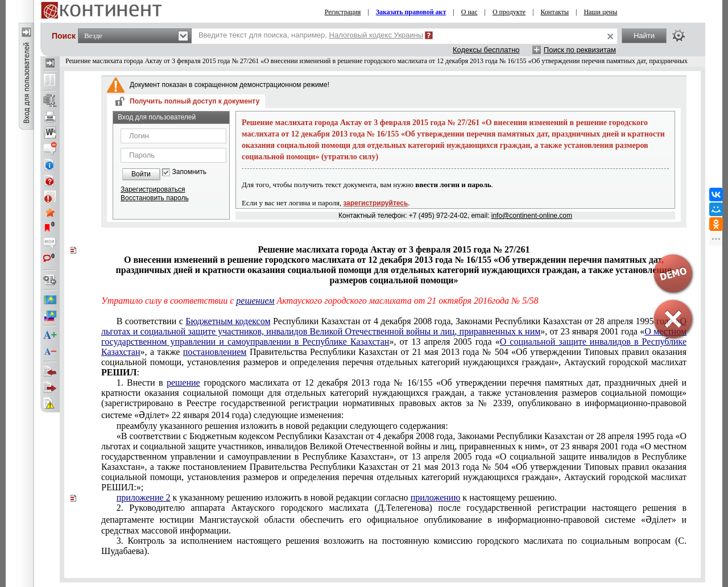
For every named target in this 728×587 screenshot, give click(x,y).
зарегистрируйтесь (376, 203)
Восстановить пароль (155, 198)
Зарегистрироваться (153, 189)
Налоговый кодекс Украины (377, 35)
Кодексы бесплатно (486, 50)
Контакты (555, 12)
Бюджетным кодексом (228, 321)
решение (183, 383)
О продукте (509, 12)
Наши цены (600, 12)
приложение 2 (144, 497)
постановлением (215, 352)
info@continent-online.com (532, 216)
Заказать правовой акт (411, 12)
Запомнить (189, 172)
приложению (436, 497)
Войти (141, 174)
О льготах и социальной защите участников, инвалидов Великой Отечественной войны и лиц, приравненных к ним (394, 326)
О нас (470, 12)
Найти (644, 36)
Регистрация (343, 12)
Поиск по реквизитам (580, 50)
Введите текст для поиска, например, (311, 35)
